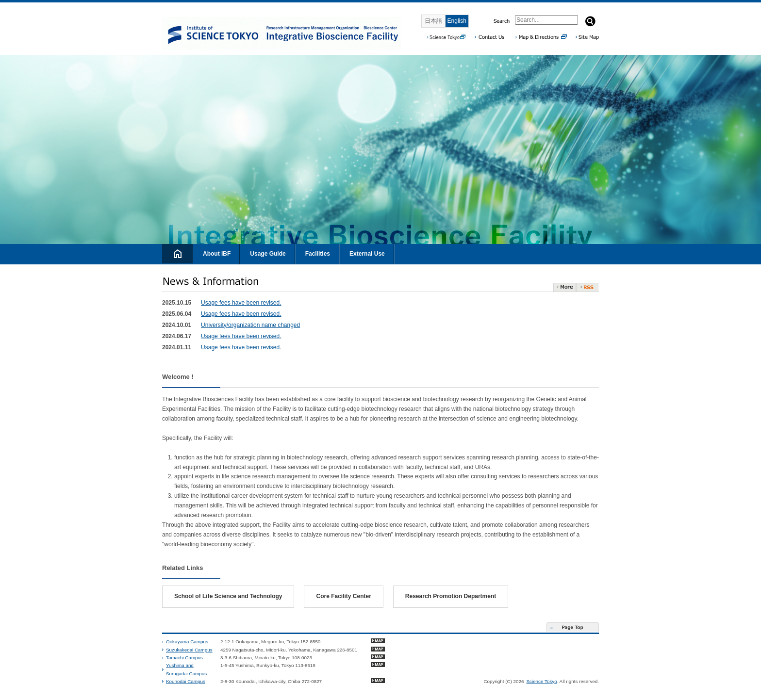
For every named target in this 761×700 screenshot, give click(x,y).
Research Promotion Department (451, 596)
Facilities (318, 254)
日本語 (433, 21)
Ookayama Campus (187, 642)
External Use (367, 254)
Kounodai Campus (186, 681)
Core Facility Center (343, 596)
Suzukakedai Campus (189, 650)
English (457, 21)
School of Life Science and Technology (228, 596)
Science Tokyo (541, 681)
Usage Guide (268, 254)
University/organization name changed (250, 325)
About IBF (217, 254)
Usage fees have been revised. (241, 303)
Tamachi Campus (184, 658)
